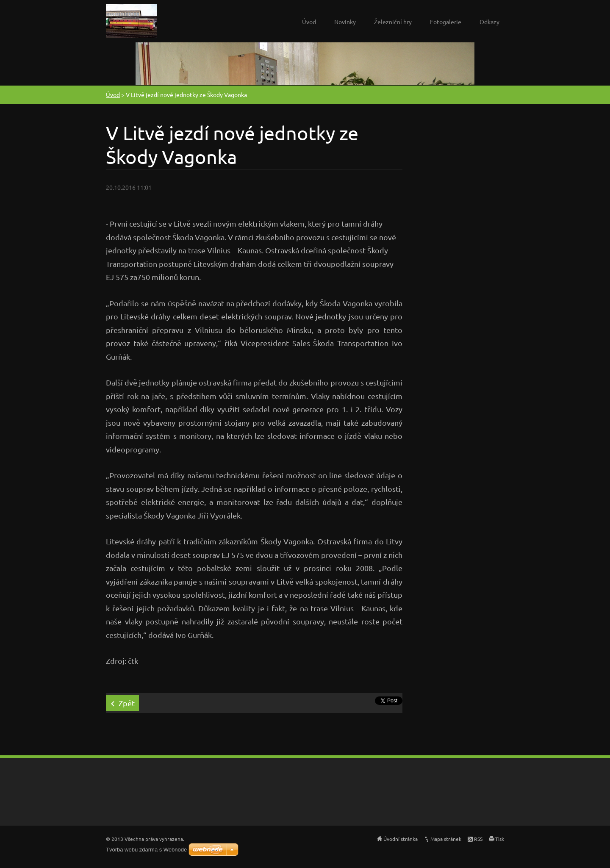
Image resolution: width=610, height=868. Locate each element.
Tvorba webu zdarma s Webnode (146, 850)
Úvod (309, 22)
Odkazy (489, 22)
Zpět (127, 703)
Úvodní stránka (401, 839)
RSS (478, 839)
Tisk (500, 839)
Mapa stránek (446, 839)
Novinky (345, 22)
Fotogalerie (446, 22)
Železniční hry (393, 22)
